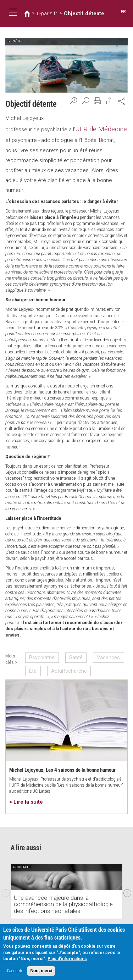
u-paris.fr (44, 13)
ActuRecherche (64, 665)
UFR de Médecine (97, 128)
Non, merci (41, 972)
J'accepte (15, 972)
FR (124, 12)
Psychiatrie (41, 654)
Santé (70, 654)
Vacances (97, 654)
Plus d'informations (67, 960)
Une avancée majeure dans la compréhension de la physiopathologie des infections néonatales (65, 900)
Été (33, 665)
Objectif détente (74, 13)
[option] (66, 882)
